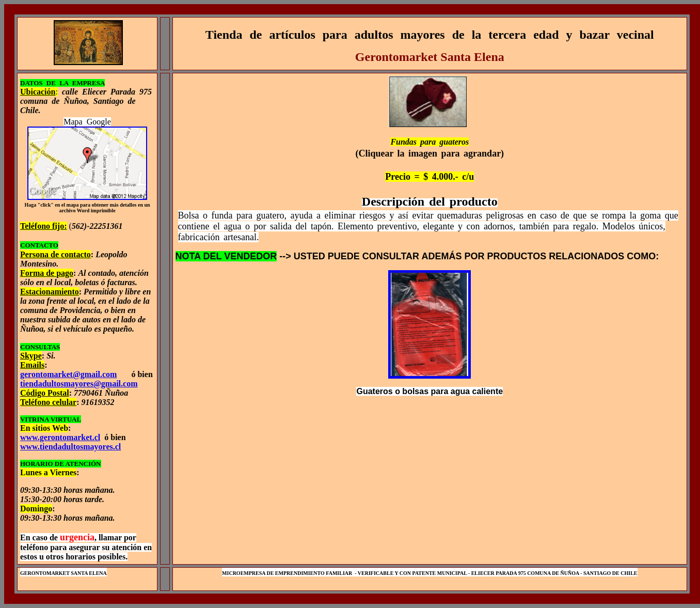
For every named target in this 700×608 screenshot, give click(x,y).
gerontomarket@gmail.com (68, 374)
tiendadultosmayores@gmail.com (79, 384)
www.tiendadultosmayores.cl (70, 447)
